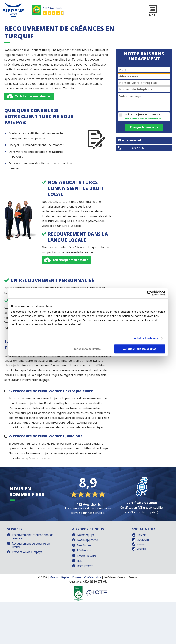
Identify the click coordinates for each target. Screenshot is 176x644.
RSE (79, 561)
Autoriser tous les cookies (140, 349)
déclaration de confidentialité (143, 119)
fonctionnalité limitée (87, 349)
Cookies (77, 578)
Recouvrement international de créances (33, 537)
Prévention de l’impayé (27, 553)
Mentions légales (59, 578)
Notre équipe (86, 535)
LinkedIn (142, 535)
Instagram (143, 540)
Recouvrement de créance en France (31, 546)
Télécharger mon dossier (33, 97)
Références (84, 551)
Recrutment (85, 567)
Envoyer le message (144, 128)
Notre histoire (86, 556)
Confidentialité (93, 578)
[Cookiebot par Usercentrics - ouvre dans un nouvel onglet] (150, 293)
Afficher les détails (146, 338)
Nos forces (84, 546)
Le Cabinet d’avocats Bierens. (121, 578)
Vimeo (140, 545)
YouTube (142, 549)
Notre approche (87, 541)
